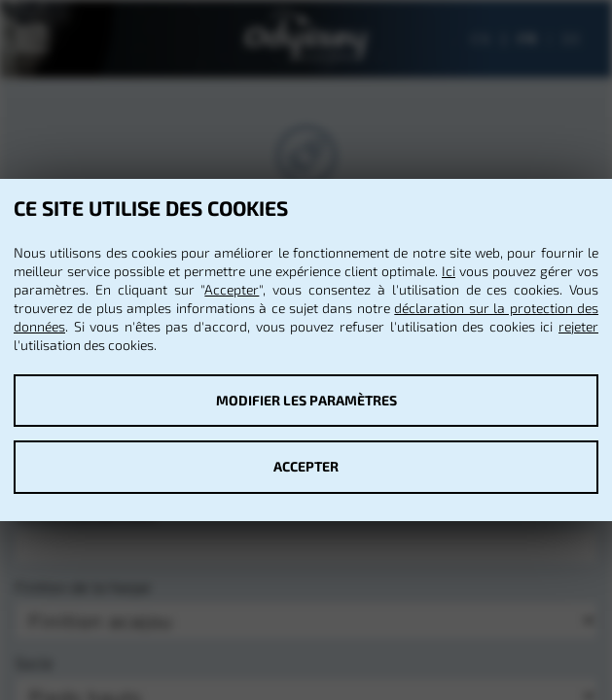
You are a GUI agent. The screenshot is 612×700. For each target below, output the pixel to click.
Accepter (232, 289)
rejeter (578, 326)
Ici (449, 271)
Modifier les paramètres (306, 400)
